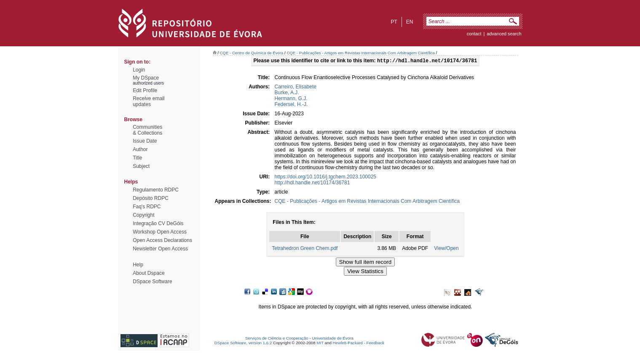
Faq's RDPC (147, 207)
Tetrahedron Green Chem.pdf (305, 249)
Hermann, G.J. (291, 99)
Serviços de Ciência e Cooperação (277, 339)
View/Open (446, 249)
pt (394, 22)
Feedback (375, 344)
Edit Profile (145, 90)
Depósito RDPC (151, 198)
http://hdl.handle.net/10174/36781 (312, 183)
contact (474, 34)
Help (138, 265)
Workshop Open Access (160, 232)
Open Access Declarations (162, 240)
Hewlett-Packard (348, 344)
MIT (320, 344)
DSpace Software (152, 282)
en (410, 22)
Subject (141, 166)
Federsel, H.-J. (291, 105)
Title (137, 158)
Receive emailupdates (149, 101)
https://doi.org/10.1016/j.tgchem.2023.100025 (326, 178)
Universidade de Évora (332, 339)
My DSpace (146, 78)
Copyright (143, 215)
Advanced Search (504, 34)
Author (140, 149)
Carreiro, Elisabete (296, 88)
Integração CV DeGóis (158, 223)
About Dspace (149, 273)
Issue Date (145, 141)
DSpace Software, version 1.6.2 (243, 344)
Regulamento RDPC (156, 190)
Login (139, 70)
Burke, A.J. (287, 93)
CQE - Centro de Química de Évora (252, 53)
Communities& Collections (147, 130)
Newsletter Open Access (160, 249)
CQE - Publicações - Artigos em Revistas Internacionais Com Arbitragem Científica (360, 53)
